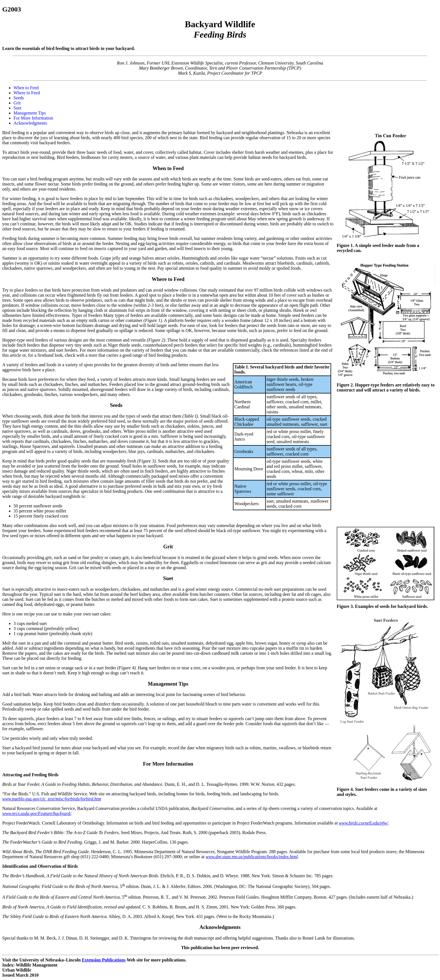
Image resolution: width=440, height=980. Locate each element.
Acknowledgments (30, 123)
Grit (17, 103)
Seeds (19, 98)
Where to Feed (27, 93)
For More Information (33, 118)
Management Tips (30, 113)
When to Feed (26, 88)
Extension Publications (104, 960)
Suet (17, 108)
